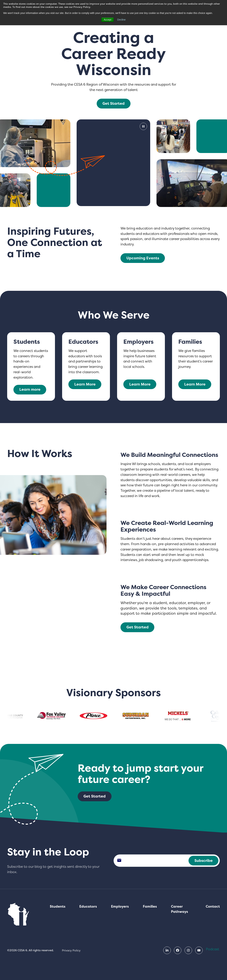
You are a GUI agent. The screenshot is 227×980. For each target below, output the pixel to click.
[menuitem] (167, 950)
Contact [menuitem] (213, 906)
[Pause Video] (113, 163)
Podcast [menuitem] (212, 949)
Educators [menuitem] (88, 906)
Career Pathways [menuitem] (179, 909)
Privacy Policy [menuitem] (71, 950)
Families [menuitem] (150, 906)
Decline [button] (121, 20)
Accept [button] (108, 20)
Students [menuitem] (58, 906)
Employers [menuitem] (120, 906)
